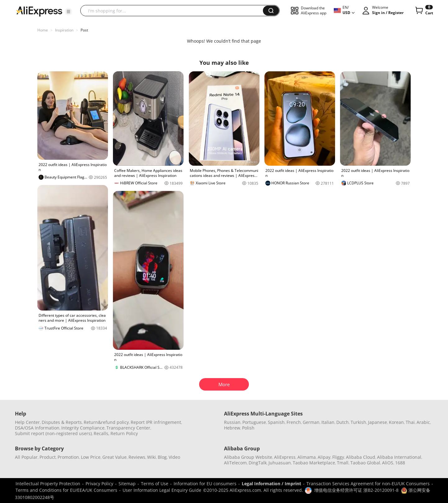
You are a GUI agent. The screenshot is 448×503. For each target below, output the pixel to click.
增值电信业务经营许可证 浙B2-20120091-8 (356, 490)
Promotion (68, 457)
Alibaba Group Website (248, 457)
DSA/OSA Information (37, 428)
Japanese (378, 422)
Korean (396, 422)
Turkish (358, 422)
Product (48, 457)
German (311, 422)
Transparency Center (128, 428)
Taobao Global (365, 463)
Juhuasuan (280, 463)
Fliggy (338, 457)
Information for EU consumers (205, 484)
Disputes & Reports (62, 422)
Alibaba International (399, 457)
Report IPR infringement (156, 422)
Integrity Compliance (83, 428)
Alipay (324, 457)
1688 (400, 463)
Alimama (307, 457)
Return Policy (124, 433)
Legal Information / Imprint (271, 484)
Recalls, (102, 433)
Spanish (276, 422)
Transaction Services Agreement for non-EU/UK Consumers (368, 484)
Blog (162, 457)
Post (84, 30)
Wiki (152, 457)
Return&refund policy (106, 422)
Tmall (343, 463)
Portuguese (254, 422)
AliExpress (285, 457)
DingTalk (258, 463)
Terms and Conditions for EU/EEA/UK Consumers (66, 490)
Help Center (27, 422)
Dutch (343, 422)
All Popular (26, 457)
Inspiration (64, 30)
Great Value (114, 457)
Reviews (137, 457)
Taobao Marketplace (314, 463)
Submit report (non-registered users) (53, 433)
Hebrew (232, 428)
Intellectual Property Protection (48, 484)
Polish (248, 428)
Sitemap (127, 484)
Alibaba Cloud (361, 457)
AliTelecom (235, 463)
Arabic (423, 422)
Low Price (91, 457)
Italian (328, 422)
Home (43, 30)
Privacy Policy (99, 484)
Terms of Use (155, 484)
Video (174, 457)
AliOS (388, 463)
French (294, 422)
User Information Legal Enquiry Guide (162, 490)
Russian (232, 422)
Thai (410, 422)
